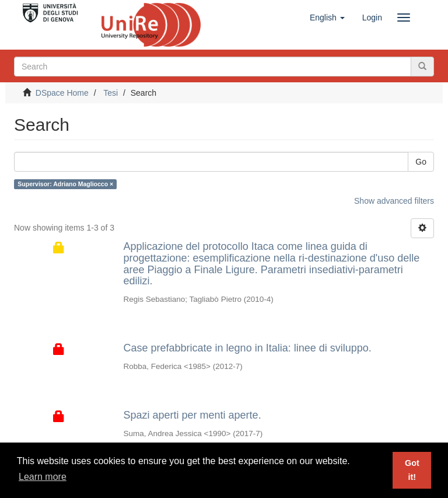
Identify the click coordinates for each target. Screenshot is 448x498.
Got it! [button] (412, 470)
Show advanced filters (394, 201)
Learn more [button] (43, 477)
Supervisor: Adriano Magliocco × (65, 184)
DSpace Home (62, 93)
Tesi (111, 93)
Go (421, 162)
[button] (327, 18)
